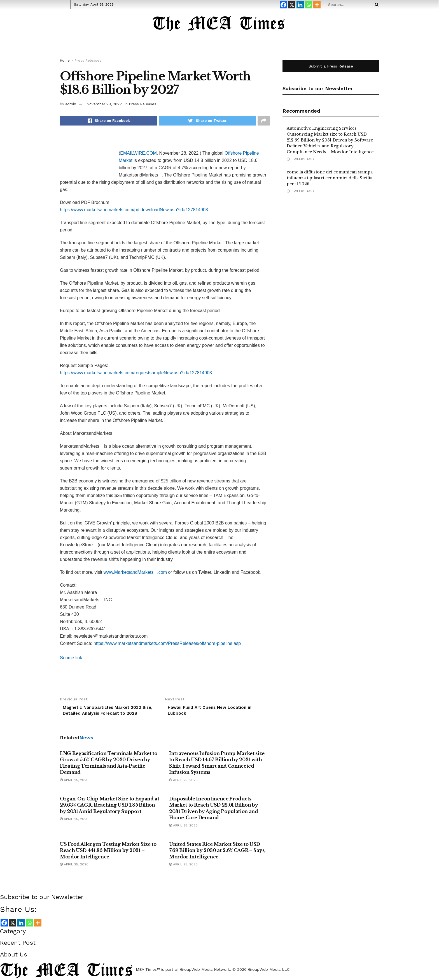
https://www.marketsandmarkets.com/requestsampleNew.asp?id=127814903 (136, 374)
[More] (317, 5)
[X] (292, 5)
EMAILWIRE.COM (138, 154)
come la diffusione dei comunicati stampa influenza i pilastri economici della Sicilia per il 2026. (330, 178)
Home (65, 61)
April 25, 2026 (74, 782)
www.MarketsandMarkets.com (135, 573)
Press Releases (88, 61)
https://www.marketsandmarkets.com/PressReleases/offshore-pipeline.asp (167, 645)
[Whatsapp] (309, 5)
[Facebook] (283, 5)
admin (71, 104)
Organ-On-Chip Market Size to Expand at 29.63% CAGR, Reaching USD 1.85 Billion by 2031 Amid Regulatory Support (110, 807)
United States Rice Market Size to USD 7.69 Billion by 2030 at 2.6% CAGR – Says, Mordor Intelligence (217, 853)
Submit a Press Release (331, 66)
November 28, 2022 (104, 104)
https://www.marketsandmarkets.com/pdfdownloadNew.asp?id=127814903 (134, 211)
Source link (71, 659)
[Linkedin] (300, 5)
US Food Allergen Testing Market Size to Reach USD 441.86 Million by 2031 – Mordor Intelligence (108, 853)
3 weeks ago (300, 159)
